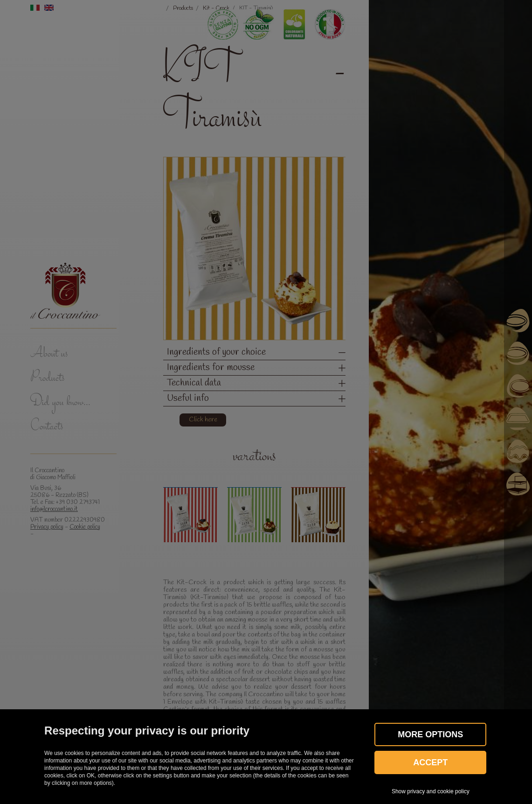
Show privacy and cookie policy (431, 791)
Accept (430, 762)
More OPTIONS (430, 734)
